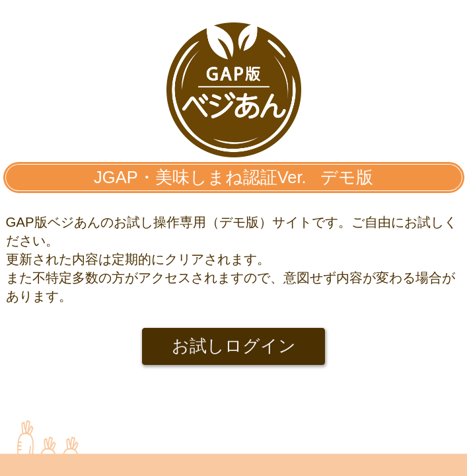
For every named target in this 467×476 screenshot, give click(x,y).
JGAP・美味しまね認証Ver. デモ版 (234, 177)
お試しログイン (234, 346)
